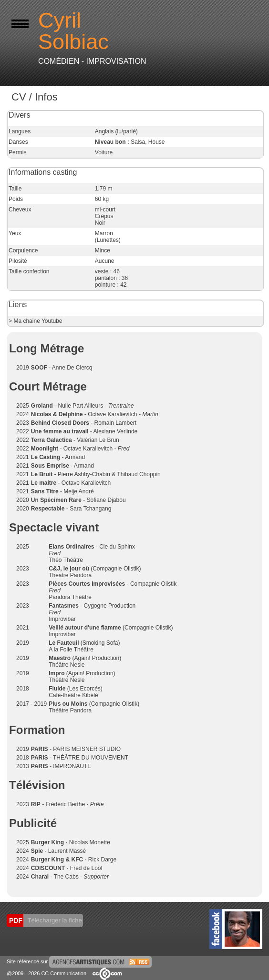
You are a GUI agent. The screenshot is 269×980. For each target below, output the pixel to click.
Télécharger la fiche (54, 920)
